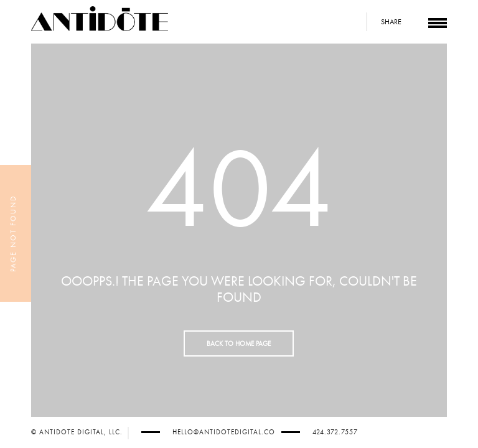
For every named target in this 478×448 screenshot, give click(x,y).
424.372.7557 (335, 432)
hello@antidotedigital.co (224, 432)
